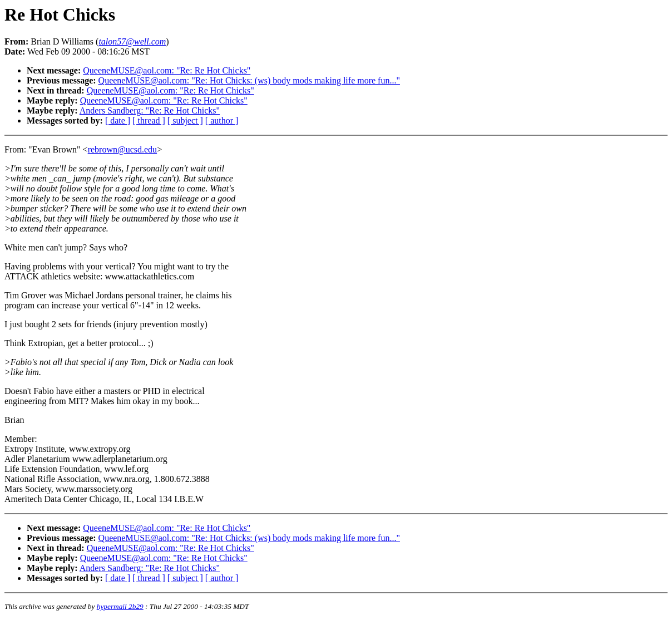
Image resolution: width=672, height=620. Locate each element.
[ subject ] (185, 120)
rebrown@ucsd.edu (122, 149)
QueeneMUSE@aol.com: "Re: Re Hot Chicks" (167, 70)
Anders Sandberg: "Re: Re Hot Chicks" (150, 110)
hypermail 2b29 (120, 606)
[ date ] (118, 120)
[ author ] (222, 120)
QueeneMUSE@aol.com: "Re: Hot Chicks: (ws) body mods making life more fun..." (249, 80)
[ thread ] (149, 120)
